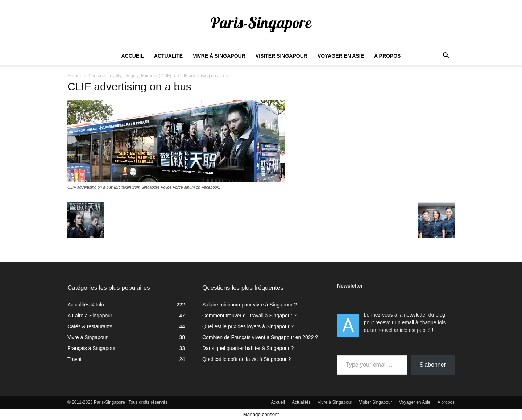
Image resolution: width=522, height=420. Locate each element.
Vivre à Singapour (219, 56)
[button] (446, 56)
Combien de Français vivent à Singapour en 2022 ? (260, 337)
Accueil (133, 56)
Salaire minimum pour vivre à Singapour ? (250, 305)
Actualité (168, 56)
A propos (387, 56)
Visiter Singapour (281, 56)
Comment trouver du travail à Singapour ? (249, 316)
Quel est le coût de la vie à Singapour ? (246, 359)
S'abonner (433, 365)
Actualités (301, 402)
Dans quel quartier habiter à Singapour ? (248, 348)
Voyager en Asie (341, 56)
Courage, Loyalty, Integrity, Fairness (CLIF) (130, 76)
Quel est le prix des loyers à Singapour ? (248, 326)
